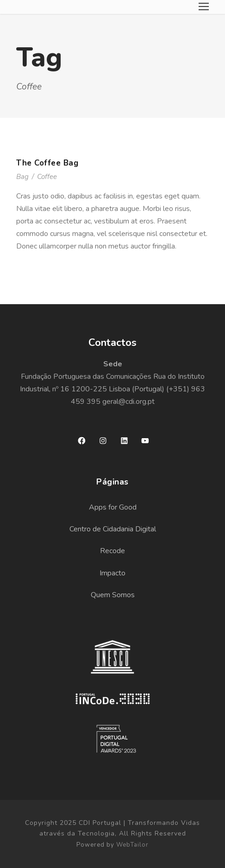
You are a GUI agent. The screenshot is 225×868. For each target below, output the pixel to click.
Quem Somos (113, 595)
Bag (22, 177)
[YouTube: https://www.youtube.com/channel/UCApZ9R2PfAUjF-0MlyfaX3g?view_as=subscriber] (145, 441)
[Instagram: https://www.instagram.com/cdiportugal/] (103, 441)
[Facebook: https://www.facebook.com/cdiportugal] (82, 441)
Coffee (47, 177)
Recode (112, 551)
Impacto (112, 573)
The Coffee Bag (47, 163)
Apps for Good (113, 507)
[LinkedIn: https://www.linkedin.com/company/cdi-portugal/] (124, 441)
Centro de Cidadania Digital (113, 529)
